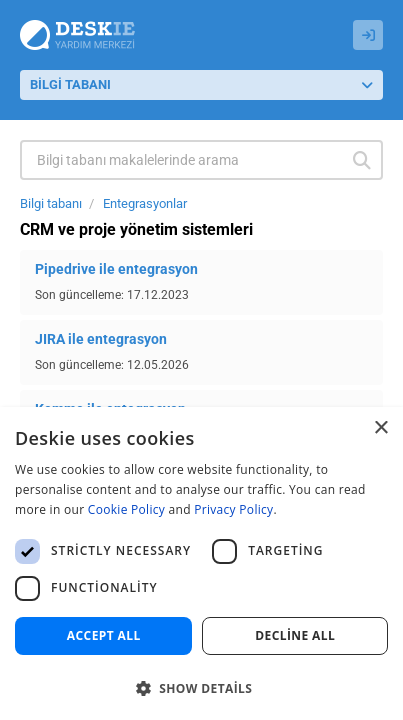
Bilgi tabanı (51, 203)
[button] (201, 686)
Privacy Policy (233, 509)
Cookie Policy (126, 509)
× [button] (380, 428)
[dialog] (201, 563)
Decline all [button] (295, 635)
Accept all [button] (104, 635)
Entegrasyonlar (145, 203)
